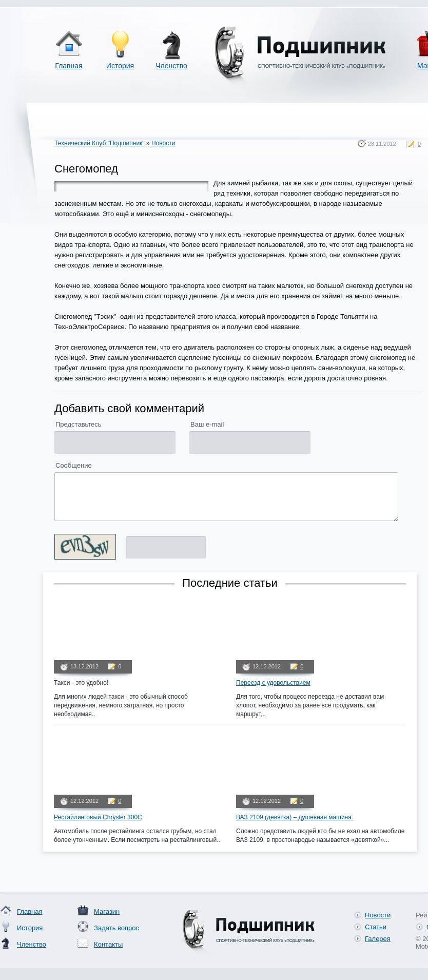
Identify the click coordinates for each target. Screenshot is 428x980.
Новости (163, 143)
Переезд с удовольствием (273, 683)
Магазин (107, 911)
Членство (171, 66)
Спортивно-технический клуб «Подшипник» (298, 56)
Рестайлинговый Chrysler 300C (98, 817)
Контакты (108, 944)
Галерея (378, 939)
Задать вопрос (116, 928)
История (120, 66)
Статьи (376, 927)
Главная (69, 66)
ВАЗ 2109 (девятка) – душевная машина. (295, 817)
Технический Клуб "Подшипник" (100, 143)
